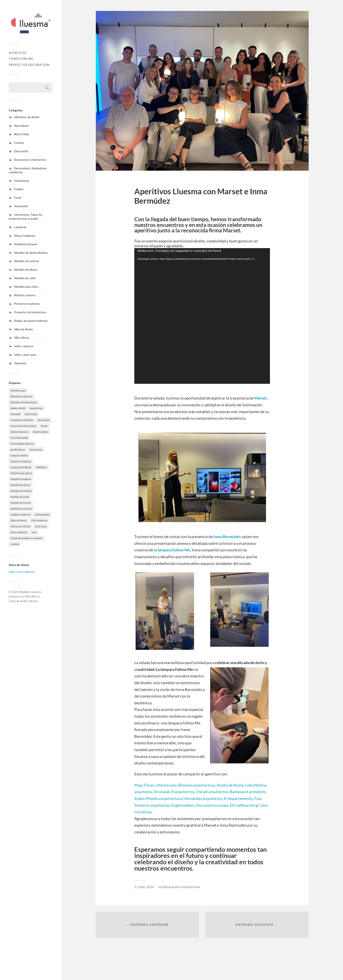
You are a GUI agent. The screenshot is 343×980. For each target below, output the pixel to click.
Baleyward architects (247, 792)
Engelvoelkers (183, 805)
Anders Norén (29, 601)
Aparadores (21, 126)
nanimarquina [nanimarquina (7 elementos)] (42, 515)
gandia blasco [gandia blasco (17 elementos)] (18, 450)
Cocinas (19, 143)
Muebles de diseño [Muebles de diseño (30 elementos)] (20, 485)
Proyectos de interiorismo (30, 312)
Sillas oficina (22, 338)
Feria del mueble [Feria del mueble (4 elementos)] (19, 438)
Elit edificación (242, 805)
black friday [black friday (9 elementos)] (31, 414)
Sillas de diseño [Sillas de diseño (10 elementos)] (19, 520)
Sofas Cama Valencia (22, 572)
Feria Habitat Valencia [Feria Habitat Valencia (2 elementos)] (22, 444)
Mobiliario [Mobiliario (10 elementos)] (41, 467)
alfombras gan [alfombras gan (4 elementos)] (18, 390)
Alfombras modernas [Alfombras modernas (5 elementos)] (21, 396)
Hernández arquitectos (203, 798)
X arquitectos (183, 792)
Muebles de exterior (27, 261)
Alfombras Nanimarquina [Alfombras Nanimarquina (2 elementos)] (24, 402)
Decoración (21, 151)
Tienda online (21, 59)
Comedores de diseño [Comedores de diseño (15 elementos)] (22, 420)
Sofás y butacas (24, 346)
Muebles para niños (26, 287)
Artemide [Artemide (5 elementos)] (15, 414)
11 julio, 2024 (144, 887)
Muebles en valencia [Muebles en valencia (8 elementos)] (21, 509)
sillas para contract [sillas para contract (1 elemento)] (20, 526)
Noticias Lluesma (25, 295)
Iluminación (21, 206)
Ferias (18, 198)
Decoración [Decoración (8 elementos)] (44, 420)
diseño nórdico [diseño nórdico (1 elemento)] (41, 432)
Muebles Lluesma (30, 592)
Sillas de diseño (23, 329)
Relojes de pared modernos (31, 321)
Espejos (19, 189)
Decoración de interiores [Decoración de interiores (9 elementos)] (23, 426)
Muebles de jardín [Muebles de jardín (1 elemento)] (20, 497)
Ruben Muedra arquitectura (158, 798)
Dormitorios (22, 181)
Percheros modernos (27, 304)
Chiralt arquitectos (212, 792)
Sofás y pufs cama (25, 355)
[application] (202, 316)
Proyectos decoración (29, 65)
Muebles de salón (25, 278)
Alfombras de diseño (27, 117)
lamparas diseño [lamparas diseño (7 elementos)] (19, 455)
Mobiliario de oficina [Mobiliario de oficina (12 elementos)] (21, 473)
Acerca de (18, 53)
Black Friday (22, 134)
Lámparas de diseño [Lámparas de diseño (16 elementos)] (21, 467)
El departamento (238, 798)
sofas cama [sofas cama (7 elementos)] (41, 526)
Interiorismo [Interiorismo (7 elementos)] (36, 450)
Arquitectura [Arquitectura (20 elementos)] (36, 408)
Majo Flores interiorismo (156, 785)
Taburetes (20, 363)
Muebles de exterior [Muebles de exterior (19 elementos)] (21, 491)
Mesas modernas (25, 236)
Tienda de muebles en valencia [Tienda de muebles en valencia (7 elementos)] (27, 538)
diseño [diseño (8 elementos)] (44, 426)
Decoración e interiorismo (30, 160)
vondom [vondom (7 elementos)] (15, 544)
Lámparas (20, 227)
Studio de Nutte (230, 785)
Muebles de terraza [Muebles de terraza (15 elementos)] (21, 503)
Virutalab (162, 792)
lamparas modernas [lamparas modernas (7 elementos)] (21, 461)
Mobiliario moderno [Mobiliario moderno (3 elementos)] (21, 479)
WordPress (33, 596)
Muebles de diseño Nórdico (31, 253)
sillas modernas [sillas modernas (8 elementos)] (39, 520)
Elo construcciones (212, 805)
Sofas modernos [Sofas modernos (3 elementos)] (19, 532)
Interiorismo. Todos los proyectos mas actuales (25, 217)
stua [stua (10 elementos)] (34, 532)
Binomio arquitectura (197, 785)
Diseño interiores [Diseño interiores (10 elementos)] (20, 432)
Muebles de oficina (26, 270)
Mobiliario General (26, 244)
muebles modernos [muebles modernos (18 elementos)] (20, 515)
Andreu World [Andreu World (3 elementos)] (18, 408)
